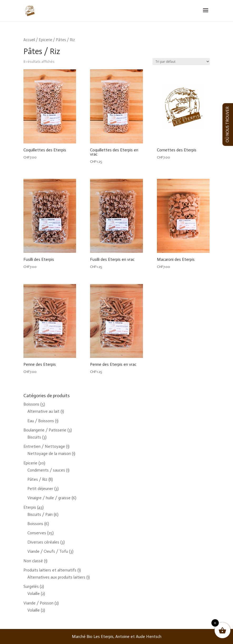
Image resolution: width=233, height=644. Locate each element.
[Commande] (181, 62)
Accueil (29, 40)
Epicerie (45, 40)
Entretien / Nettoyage (44, 446)
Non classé (33, 561)
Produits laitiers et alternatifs (50, 570)
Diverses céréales (43, 542)
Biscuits (34, 437)
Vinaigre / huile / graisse (49, 498)
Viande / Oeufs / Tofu (48, 551)
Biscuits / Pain (40, 514)
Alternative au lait (43, 411)
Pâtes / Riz (37, 479)
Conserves (37, 533)
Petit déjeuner (40, 489)
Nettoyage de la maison (49, 453)
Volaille (34, 593)
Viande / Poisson (38, 603)
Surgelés (31, 586)
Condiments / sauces (46, 470)
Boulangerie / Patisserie (45, 430)
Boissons (31, 404)
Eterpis (30, 507)
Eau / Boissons (41, 421)
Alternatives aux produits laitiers (56, 577)
